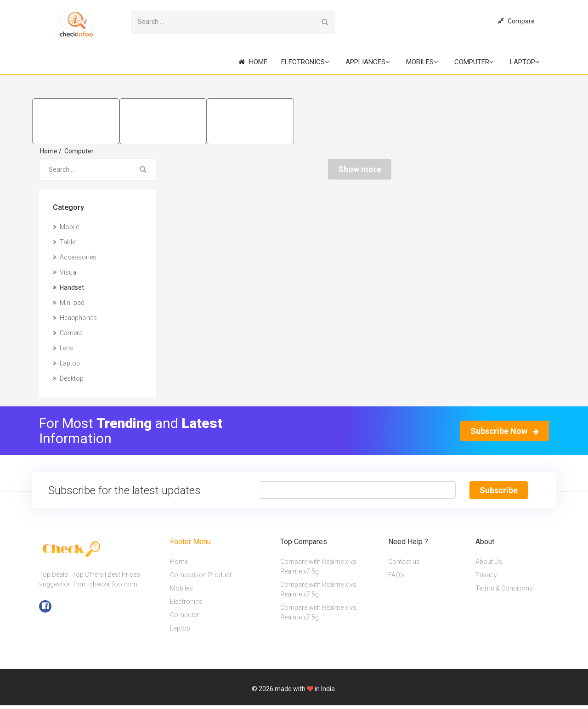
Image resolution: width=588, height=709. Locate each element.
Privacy (486, 575)
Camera (68, 333)
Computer (474, 62)
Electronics (305, 62)
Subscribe (499, 490)
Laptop (525, 62)
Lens (63, 348)
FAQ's (396, 575)
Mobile (66, 227)
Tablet (65, 242)
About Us (489, 562)
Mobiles (422, 62)
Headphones (75, 318)
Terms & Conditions (504, 588)
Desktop (68, 378)
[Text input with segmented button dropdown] (357, 490)
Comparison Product (201, 575)
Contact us (404, 562)
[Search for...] (223, 22)
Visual (65, 272)
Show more (360, 169)
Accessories (75, 257)
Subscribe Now (505, 431)
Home (253, 62)
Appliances (368, 62)
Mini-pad (69, 303)
